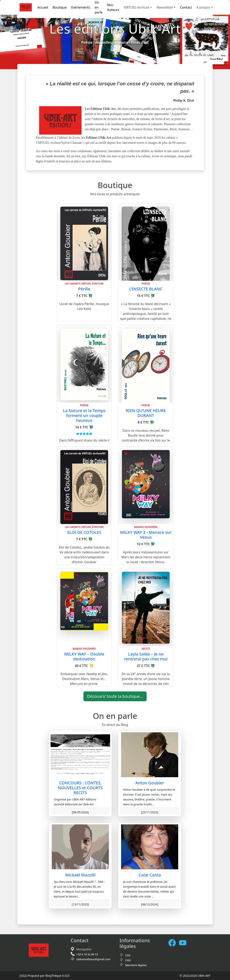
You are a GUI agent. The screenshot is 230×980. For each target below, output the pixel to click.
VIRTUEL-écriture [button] (136, 7)
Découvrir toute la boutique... (115, 696)
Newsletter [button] (165, 7)
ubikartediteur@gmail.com (93, 959)
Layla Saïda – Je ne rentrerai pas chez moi (146, 656)
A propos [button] (203, 7)
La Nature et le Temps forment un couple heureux (84, 415)
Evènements (81, 7)
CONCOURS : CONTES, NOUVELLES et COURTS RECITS (80, 788)
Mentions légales (136, 965)
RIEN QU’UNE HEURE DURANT (146, 413)
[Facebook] (174, 943)
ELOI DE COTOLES (84, 532)
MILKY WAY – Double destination (84, 656)
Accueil (43, 7)
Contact (186, 7)
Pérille (84, 289)
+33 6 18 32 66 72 (87, 954)
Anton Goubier (150, 783)
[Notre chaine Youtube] (184, 943)
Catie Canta (150, 875)
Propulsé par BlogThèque (45, 976)
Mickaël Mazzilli (80, 875)
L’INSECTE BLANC (146, 289)
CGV (128, 955)
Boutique (60, 7)
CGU (128, 960)
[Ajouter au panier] (90, 296)
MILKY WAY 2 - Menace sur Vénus (146, 535)
